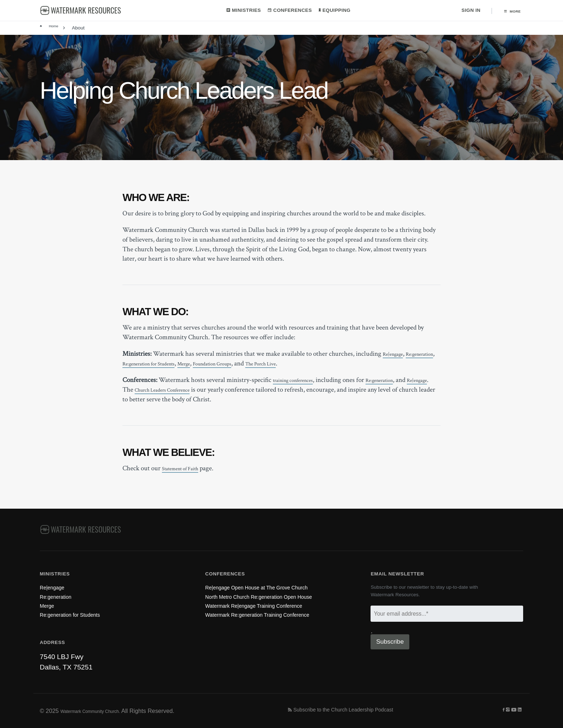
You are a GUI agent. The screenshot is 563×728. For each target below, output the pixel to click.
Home (51, 29)
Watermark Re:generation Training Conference (277, 613)
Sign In (464, 11)
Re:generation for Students (198, 364)
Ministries (240, 11)
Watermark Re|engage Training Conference (272, 600)
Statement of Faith (187, 469)
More (509, 11)
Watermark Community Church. (101, 710)
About (80, 29)
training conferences (300, 381)
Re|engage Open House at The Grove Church (276, 576)
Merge (246, 364)
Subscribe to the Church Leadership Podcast (360, 710)
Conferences (286, 11)
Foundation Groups (283, 364)
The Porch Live (344, 364)
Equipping (331, 11)
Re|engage (397, 354)
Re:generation (141, 364)
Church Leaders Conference (203, 390)
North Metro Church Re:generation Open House (278, 588)
